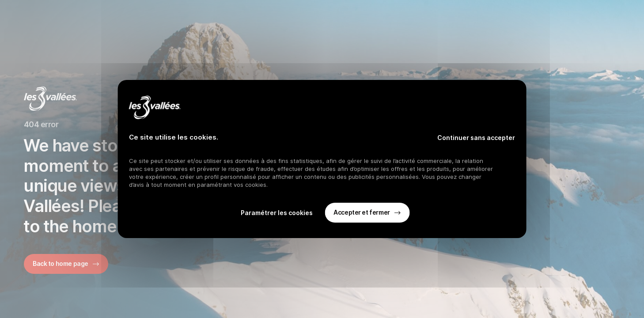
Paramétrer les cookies (277, 213)
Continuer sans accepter (476, 138)
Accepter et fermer (362, 212)
